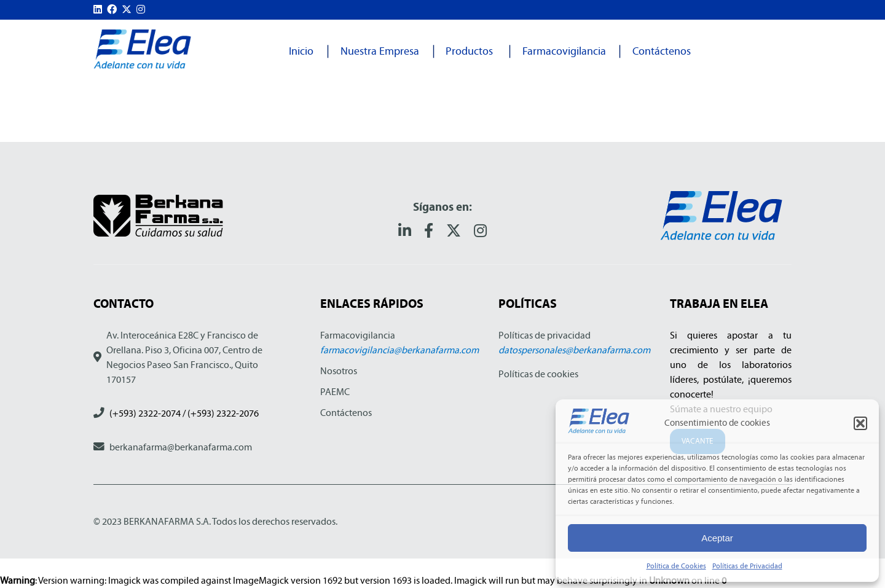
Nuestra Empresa (380, 51)
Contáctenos (662, 51)
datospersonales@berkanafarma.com (574, 350)
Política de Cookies (676, 566)
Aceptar (717, 538)
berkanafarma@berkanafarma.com (181, 447)
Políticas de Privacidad (747, 566)
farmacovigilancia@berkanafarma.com (399, 350)
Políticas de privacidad (545, 335)
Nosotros (339, 371)
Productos (469, 51)
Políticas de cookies (538, 374)
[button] (860, 423)
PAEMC (335, 392)
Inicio (301, 51)
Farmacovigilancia (564, 51)
